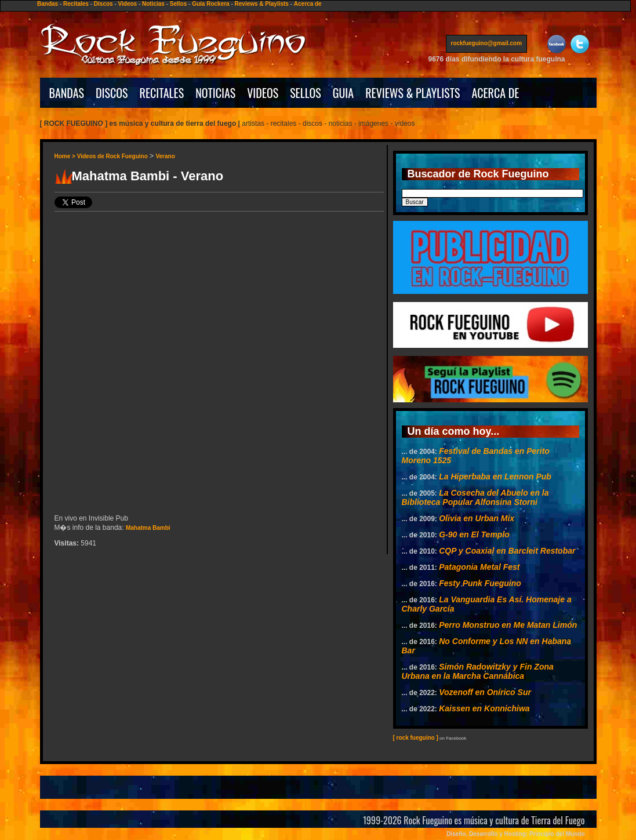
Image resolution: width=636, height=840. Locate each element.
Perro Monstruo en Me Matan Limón (508, 625)
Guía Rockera (210, 4)
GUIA (343, 93)
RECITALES (162, 93)
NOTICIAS (215, 93)
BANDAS (67, 93)
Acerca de (308, 4)
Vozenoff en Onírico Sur (485, 692)
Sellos (178, 4)
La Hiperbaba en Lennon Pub (495, 477)
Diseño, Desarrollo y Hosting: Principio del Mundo (515, 834)
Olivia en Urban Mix (477, 518)
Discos (103, 4)
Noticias (153, 4)
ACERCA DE (495, 93)
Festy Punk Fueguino (480, 583)
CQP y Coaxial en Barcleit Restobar (507, 551)
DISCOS (112, 93)
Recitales (76, 4)
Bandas (48, 4)
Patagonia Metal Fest (479, 567)
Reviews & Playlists (262, 4)
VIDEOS (263, 93)
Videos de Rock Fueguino (112, 156)
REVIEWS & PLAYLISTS (413, 93)
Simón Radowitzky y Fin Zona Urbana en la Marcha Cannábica (478, 671)
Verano (165, 156)
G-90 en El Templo (474, 534)
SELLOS (306, 93)
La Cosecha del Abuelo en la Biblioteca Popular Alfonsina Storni (475, 497)
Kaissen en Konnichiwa (484, 708)
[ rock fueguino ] (416, 738)
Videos (128, 4)
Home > (66, 156)
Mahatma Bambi (148, 528)
